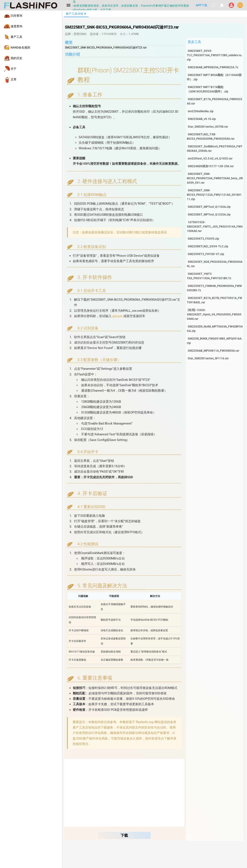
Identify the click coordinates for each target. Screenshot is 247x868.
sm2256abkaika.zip (201, 111)
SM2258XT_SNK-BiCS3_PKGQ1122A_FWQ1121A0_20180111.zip (214, 195)
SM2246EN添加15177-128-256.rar (211, 166)
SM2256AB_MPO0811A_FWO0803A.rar (213, 351)
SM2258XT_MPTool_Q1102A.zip (209, 207)
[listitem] (31, 16)
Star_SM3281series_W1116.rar (208, 358)
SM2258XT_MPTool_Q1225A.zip (209, 214)
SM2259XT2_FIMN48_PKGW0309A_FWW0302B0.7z (214, 288)
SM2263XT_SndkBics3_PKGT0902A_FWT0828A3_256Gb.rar (215, 149)
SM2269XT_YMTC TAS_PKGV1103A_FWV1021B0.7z (209, 276)
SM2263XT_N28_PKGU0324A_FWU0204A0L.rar (215, 264)
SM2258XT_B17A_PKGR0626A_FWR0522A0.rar (215, 101)
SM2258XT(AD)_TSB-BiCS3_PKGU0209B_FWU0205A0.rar (211, 136)
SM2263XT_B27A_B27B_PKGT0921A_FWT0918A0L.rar (214, 300)
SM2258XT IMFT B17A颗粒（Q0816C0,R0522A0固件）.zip (208, 89)
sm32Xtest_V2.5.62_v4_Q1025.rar (210, 158)
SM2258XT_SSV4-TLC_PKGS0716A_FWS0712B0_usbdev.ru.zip (215, 55)
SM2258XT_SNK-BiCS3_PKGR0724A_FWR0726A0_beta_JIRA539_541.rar (215, 178)
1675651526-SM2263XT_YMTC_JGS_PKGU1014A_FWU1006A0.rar (215, 227)
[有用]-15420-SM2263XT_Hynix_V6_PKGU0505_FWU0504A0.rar (214, 314)
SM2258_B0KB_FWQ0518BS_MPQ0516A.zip (215, 341)
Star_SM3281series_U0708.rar (208, 127)
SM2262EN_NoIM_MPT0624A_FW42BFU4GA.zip (215, 329)
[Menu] (68, 5)
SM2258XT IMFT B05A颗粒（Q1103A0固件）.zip (214, 77)
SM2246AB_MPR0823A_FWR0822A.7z (213, 67)
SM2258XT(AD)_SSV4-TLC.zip (208, 246)
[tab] (76, 14)
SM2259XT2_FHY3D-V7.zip (206, 254)
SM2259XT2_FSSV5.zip (203, 239)
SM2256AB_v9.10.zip (202, 119)
